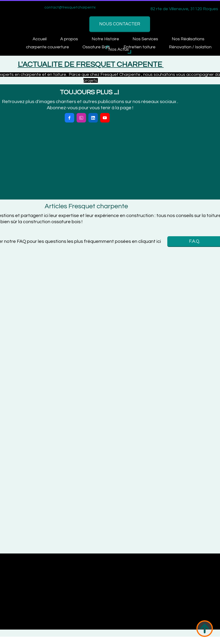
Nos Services (88, 41)
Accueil (23, 41)
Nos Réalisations (131, 41)
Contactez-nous (176, 41)
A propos (53, 41)
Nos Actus (119, 49)
